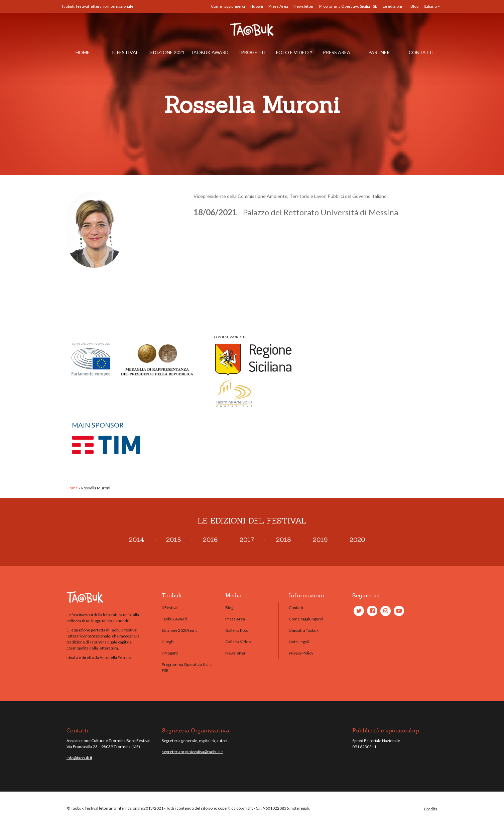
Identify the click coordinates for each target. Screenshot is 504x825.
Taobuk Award (210, 52)
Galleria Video (238, 642)
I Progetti (252, 52)
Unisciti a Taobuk (304, 630)
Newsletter (304, 6)
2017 (247, 540)
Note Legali (299, 642)
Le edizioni (392, 6)
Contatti (421, 52)
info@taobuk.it (79, 758)
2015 (173, 540)
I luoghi (257, 6)
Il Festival (125, 52)
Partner (379, 52)
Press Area (278, 6)
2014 (137, 540)
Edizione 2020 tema (180, 630)
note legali (300, 808)
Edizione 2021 (167, 52)
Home (83, 52)
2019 (320, 540)
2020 (357, 540)
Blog (414, 6)
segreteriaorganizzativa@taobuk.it (192, 752)
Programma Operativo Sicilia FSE (348, 6)
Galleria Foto (237, 630)
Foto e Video (292, 52)
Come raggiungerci (228, 6)
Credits (430, 809)
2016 (210, 540)
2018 (283, 540)
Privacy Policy (301, 653)
